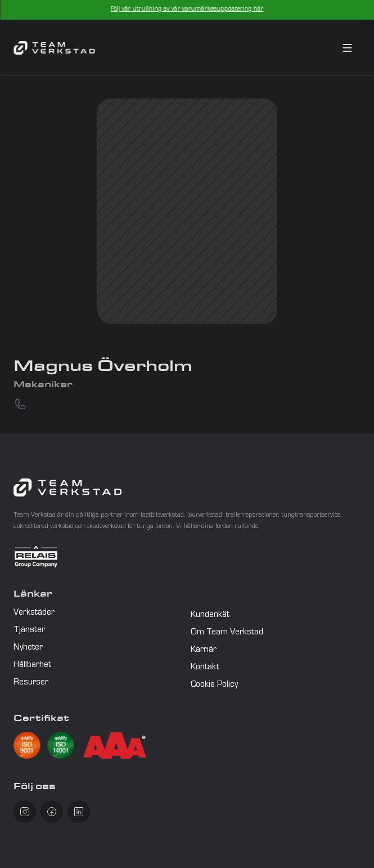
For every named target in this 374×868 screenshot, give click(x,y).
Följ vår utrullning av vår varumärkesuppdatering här (187, 10)
